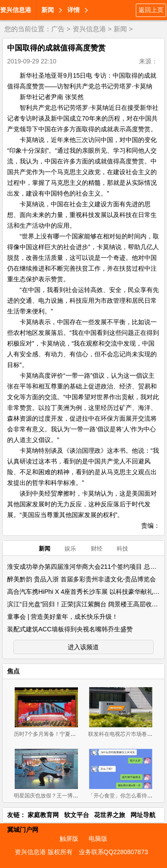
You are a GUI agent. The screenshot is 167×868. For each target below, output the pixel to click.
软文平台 (77, 815)
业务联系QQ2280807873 (114, 852)
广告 (58, 29)
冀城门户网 (23, 830)
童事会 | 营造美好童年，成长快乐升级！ (63, 617)
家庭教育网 (43, 815)
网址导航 (143, 815)
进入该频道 (83, 647)
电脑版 (98, 839)
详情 (73, 10)
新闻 (48, 10)
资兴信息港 (16, 10)
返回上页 (151, 10)
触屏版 (69, 839)
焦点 (13, 671)
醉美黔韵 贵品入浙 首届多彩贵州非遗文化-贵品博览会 (81, 579)
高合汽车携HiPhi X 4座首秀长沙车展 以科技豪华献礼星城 (86, 592)
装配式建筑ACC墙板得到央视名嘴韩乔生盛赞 (70, 629)
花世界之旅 (110, 815)
